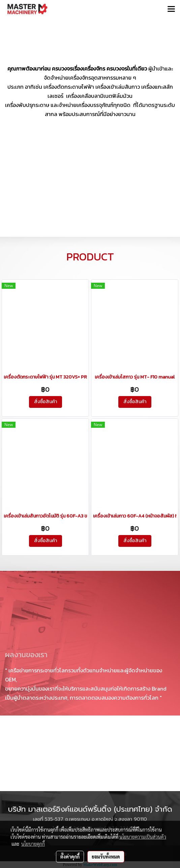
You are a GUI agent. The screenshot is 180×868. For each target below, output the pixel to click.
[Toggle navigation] (171, 9)
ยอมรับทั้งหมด (106, 857)
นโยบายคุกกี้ (33, 844)
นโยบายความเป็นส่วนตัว (143, 837)
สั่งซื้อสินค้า (46, 402)
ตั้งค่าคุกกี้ (70, 857)
